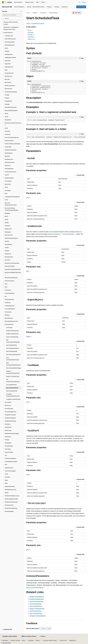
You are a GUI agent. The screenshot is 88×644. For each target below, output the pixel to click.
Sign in (84, 2)
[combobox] (12, 15)
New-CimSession (55, 234)
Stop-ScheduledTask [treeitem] (12, 391)
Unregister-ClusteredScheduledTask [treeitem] (13, 395)
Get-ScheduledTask (36, 604)
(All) (28, 198)
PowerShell (43, 13)
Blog (23, 640)
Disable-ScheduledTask (37, 597)
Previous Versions (15, 640)
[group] (56, 137)
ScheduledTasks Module (38, 24)
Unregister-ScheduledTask (38, 616)
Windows (35, 13)
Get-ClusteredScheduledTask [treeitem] (13, 341)
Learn (28, 13)
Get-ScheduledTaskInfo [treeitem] (12, 348)
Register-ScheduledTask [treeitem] (13, 376)
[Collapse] (21, 11)
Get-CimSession (69, 234)
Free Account (81, 7)
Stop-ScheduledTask (36, 613)
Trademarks (72, 640)
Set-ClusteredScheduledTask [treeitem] (13, 381)
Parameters (32, 37)
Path (29, 402)
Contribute (31, 640)
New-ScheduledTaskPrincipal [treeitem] (13, 359)
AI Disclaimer (5, 640)
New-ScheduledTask (36, 606)
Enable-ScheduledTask (37, 599)
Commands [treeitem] (9, 328)
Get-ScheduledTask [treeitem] (11, 345)
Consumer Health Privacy (50, 640)
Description (31, 33)
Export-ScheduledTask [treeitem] (12, 337)
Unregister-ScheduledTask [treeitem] (13, 399)
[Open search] (80, 2)
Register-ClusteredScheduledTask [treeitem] (13, 372)
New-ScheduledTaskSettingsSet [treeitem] (13, 364)
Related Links (31, 39)
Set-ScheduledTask (35, 611)
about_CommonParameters (35, 588)
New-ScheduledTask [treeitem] (12, 351)
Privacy (38, 640)
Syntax (30, 30)
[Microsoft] (3, 2)
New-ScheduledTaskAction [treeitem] (13, 355)
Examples (31, 35)
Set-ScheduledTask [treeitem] (11, 385)
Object (29, 337)
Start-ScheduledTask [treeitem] (12, 388)
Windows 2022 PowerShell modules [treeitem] (11, 23)
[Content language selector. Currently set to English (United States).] (10, 636)
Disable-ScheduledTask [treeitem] (12, 331)
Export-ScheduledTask (36, 602)
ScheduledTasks (53, 13)
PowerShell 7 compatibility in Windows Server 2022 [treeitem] (11, 28)
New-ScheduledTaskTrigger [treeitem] (14, 368)
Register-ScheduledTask (37, 609)
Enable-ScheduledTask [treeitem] (12, 334)
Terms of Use (63, 640)
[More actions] (84, 13)
